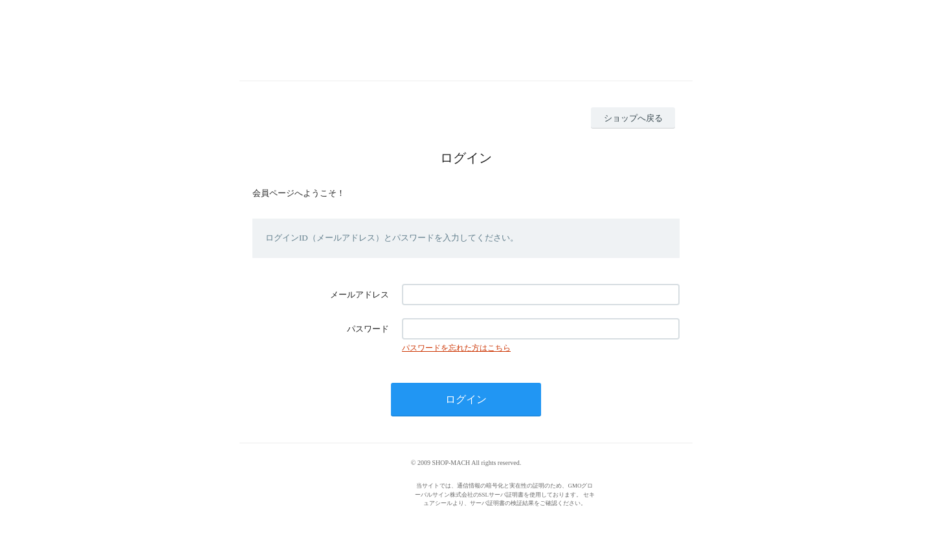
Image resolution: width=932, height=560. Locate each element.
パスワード (368, 329)
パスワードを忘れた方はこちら (456, 348)
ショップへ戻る (633, 118)
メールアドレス (360, 295)
